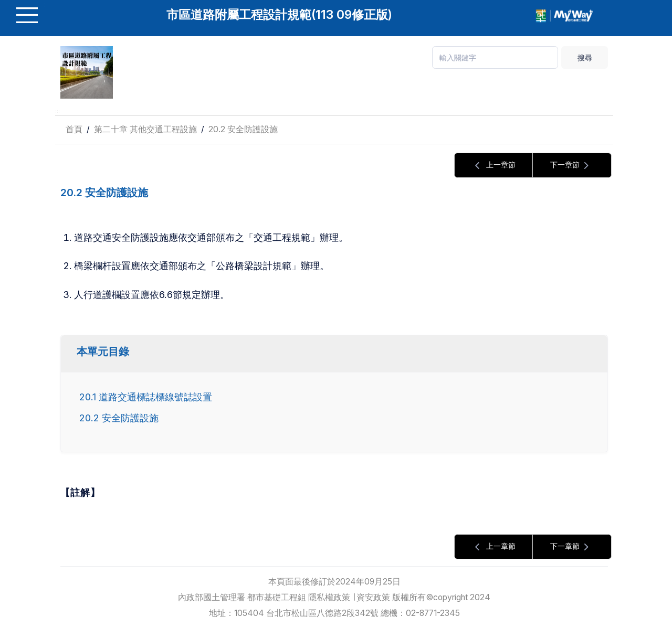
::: (57, 111)
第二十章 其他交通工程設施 (145, 129)
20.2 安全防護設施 (243, 129)
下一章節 (572, 166)
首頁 (74, 129)
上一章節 (493, 166)
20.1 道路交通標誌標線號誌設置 (146, 397)
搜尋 (585, 57)
